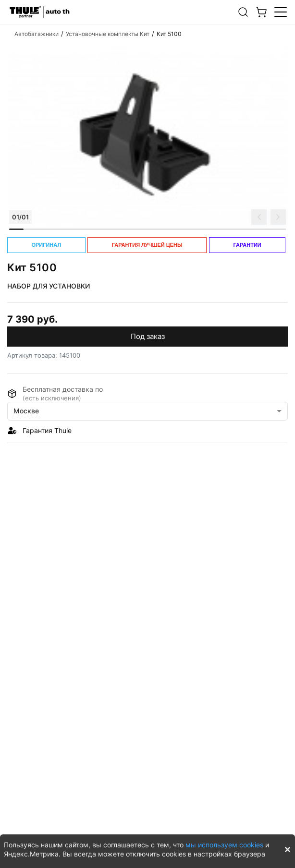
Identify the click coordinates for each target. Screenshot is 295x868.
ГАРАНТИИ (247, 245)
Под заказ (148, 336)
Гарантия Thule (47, 430)
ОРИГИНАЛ (46, 245)
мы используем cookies (224, 845)
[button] (243, 12)
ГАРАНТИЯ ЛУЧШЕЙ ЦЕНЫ (147, 245)
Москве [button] (26, 411)
